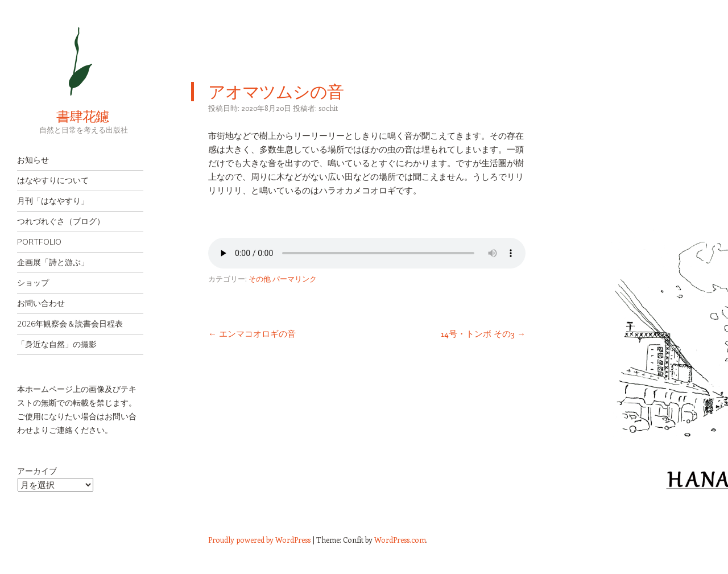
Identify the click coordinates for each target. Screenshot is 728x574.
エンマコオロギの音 (252, 333)
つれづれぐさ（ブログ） (61, 221)
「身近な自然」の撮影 (57, 344)
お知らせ (33, 160)
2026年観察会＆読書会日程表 (70, 324)
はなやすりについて (53, 180)
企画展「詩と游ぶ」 (53, 262)
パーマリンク (295, 278)
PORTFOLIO (39, 242)
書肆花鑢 (63, 116)
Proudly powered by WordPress (259, 540)
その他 (260, 278)
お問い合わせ (41, 303)
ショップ (33, 283)
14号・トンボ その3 (483, 333)
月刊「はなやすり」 (53, 201)
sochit (328, 108)
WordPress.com (400, 540)
